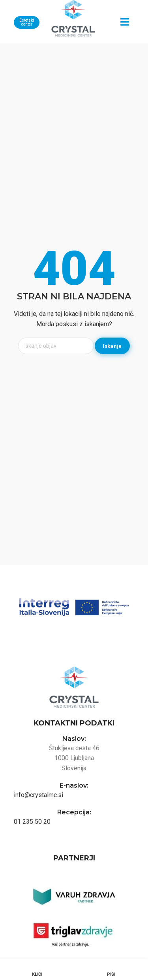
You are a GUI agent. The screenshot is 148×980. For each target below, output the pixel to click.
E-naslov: (74, 785)
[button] (125, 22)
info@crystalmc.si (38, 795)
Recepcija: (74, 812)
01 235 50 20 (32, 822)
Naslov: (74, 739)
